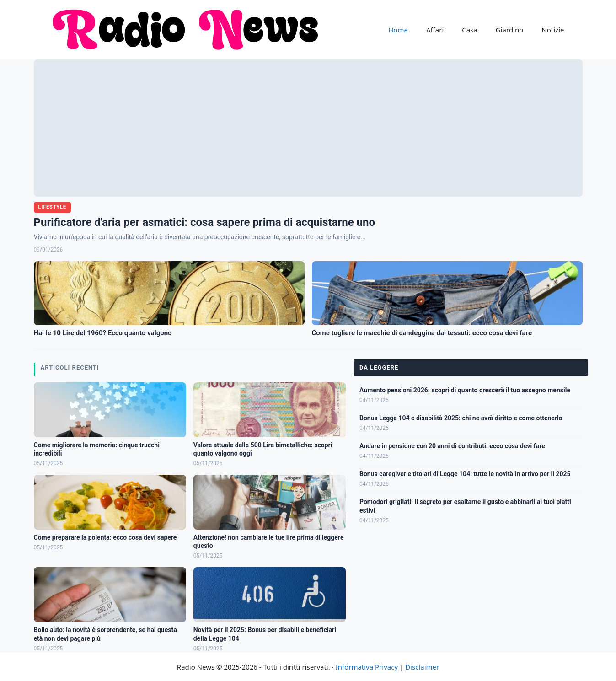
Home (398, 30)
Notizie (553, 30)
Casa (470, 30)
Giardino (510, 30)
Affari (435, 30)
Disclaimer (422, 667)
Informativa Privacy (367, 667)
